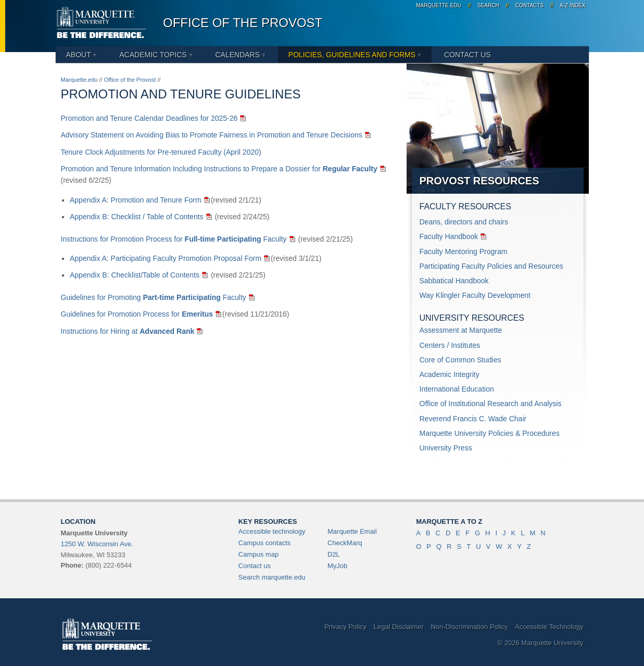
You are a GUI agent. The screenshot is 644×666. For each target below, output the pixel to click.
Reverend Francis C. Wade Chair (473, 419)
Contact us (255, 566)
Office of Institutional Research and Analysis (491, 404)
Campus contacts (264, 543)
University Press (446, 448)
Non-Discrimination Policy (469, 627)
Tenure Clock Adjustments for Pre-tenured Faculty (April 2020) (161, 152)
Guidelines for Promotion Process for (137, 314)
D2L (334, 554)
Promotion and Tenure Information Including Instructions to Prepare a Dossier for (219, 169)
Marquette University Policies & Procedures (490, 433)
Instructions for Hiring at (128, 331)
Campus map (258, 554)
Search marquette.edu (272, 577)
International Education (457, 389)
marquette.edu (439, 5)
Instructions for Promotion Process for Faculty (174, 239)
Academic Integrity (450, 374)
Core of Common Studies (460, 360)
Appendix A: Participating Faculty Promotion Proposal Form (166, 258)
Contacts (529, 5)
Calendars (240, 55)
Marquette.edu (79, 80)
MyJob (337, 566)
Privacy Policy (345, 627)
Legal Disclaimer (399, 627)
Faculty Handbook (449, 236)
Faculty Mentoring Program (464, 252)
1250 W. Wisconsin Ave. (97, 544)
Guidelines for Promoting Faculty (154, 297)
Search (488, 5)
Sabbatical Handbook (454, 281)
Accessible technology (272, 531)
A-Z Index (572, 5)
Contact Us (468, 55)
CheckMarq (345, 543)
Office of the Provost (243, 23)
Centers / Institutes (450, 345)
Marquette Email (352, 531)
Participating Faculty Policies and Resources (491, 266)
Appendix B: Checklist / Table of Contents (137, 217)
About (81, 55)
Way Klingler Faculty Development (475, 295)
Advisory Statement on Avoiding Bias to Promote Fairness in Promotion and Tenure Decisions (212, 135)
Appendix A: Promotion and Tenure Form (136, 200)
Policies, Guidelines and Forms (355, 55)
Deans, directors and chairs (464, 222)
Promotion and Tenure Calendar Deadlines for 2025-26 (149, 118)
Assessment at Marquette (461, 330)
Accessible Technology (549, 627)
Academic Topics (156, 55)
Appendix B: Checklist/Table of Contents (135, 275)
